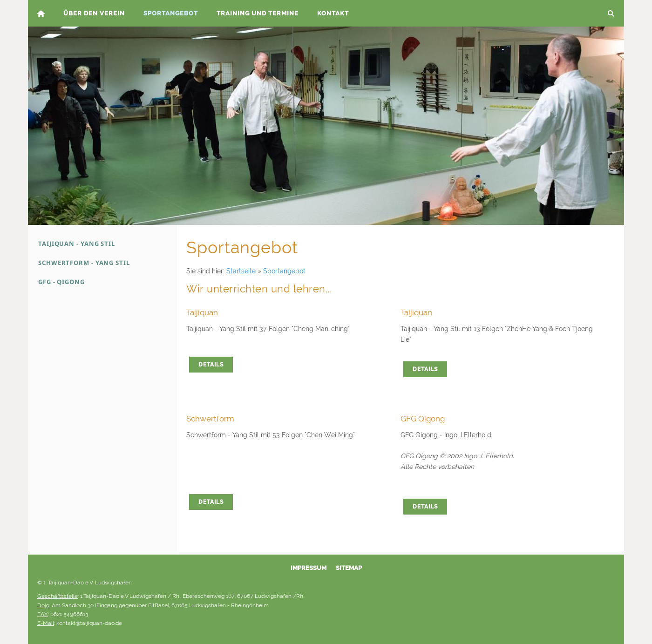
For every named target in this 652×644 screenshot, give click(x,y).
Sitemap (349, 568)
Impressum (309, 568)
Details (211, 365)
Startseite (241, 271)
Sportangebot (284, 271)
